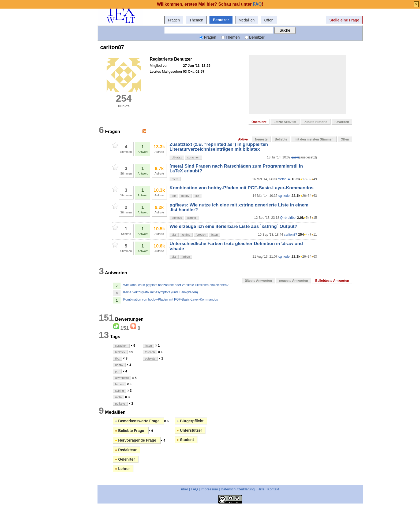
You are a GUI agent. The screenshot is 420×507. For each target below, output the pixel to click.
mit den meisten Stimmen (314, 139)
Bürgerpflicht (190, 421)
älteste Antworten (258, 281)
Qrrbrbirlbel (288, 218)
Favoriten (342, 122)
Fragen (174, 20)
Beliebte (281, 139)
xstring (192, 218)
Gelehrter (125, 459)
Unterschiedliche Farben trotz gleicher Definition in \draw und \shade (236, 246)
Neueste (261, 139)
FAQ (194, 489)
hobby (185, 196)
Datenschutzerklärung (238, 489)
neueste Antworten (294, 281)
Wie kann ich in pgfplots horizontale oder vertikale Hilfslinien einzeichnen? (176, 285)
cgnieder (284, 196)
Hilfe (261, 489)
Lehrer (122, 469)
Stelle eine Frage (344, 20)
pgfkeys (177, 218)
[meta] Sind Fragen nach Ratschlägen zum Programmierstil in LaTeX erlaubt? (236, 169)
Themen (196, 20)
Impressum (209, 489)
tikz (197, 196)
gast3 (295, 157)
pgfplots (150, 358)
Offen (269, 20)
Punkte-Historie (315, 122)
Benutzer (221, 20)
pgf (174, 196)
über (185, 489)
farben (186, 257)
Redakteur (126, 450)
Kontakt (273, 489)
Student (185, 440)
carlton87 (290, 235)
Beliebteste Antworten (332, 281)
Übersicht (259, 122)
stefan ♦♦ (284, 179)
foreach (201, 235)
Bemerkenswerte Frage (138, 421)
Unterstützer (189, 430)
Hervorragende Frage (136, 440)
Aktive (243, 139)
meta (175, 179)
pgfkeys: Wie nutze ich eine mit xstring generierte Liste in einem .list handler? (239, 207)
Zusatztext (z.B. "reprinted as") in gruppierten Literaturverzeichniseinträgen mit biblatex (219, 147)
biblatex (177, 157)
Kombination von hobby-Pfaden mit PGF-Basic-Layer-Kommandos (241, 188)
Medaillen (247, 20)
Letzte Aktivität (285, 122)
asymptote (122, 378)
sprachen (193, 157)
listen (215, 235)
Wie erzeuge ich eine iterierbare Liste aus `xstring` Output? (233, 226)
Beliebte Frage (130, 431)
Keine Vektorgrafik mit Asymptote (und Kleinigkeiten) (161, 292)
